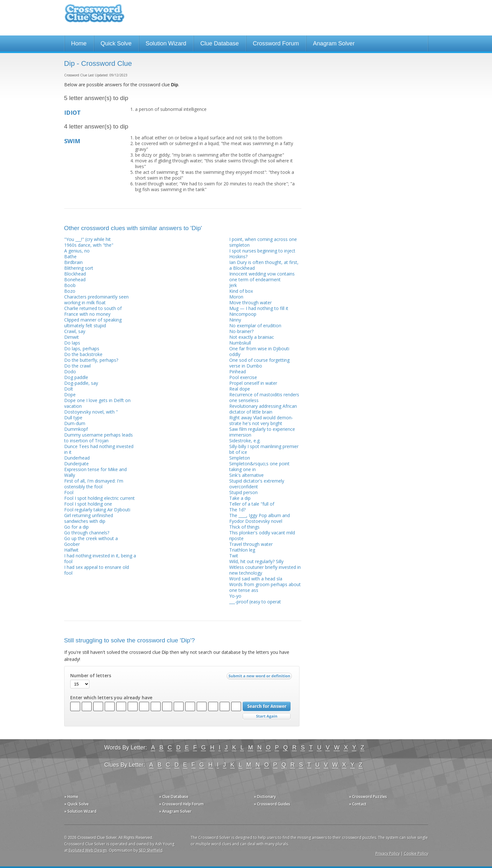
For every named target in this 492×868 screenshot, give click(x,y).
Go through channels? (87, 533)
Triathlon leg (242, 550)
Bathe (70, 256)
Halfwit (71, 550)
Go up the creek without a (91, 538)
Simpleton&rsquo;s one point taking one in (259, 466)
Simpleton (240, 458)
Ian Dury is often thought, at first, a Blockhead (264, 265)
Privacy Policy (388, 853)
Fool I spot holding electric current (99, 498)
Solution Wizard (166, 43)
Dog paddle (76, 377)
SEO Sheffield (151, 850)
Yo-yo (235, 596)
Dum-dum (75, 423)
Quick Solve (116, 43)
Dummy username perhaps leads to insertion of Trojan (98, 438)
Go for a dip (76, 527)
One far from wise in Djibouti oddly (259, 351)
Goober (72, 544)
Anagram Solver (334, 43)
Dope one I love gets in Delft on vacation (97, 403)
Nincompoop (243, 314)
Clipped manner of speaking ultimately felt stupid (93, 323)
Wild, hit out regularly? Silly (256, 561)
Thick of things (244, 527)
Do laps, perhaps (82, 349)
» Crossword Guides (272, 804)
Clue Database (219, 43)
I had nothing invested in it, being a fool (100, 558)
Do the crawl (77, 366)
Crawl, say (75, 331)
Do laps (72, 343)
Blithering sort (79, 268)
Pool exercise (243, 377)
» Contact (358, 804)
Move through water (250, 302)
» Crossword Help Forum (181, 804)
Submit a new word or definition (260, 678)
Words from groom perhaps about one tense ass (265, 587)
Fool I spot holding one (88, 504)
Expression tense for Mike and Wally (95, 472)
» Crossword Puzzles (368, 797)
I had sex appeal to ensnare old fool (97, 570)
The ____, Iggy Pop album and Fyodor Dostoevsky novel (260, 518)
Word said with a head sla (256, 579)
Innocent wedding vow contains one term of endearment (262, 277)
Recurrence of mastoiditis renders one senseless (264, 397)
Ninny (235, 320)
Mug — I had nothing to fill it (259, 308)
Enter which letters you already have (111, 698)
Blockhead (75, 274)
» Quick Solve (76, 804)
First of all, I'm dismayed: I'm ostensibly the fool (94, 484)
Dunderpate (76, 464)
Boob (70, 285)
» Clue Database (174, 797)
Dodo (70, 372)
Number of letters (91, 676)
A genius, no (77, 251)
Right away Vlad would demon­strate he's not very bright (261, 420)
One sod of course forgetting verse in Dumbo (259, 363)
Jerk (233, 285)
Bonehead (75, 279)
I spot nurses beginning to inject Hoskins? (262, 254)
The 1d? (237, 510)
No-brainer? (241, 331)
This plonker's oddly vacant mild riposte (262, 535)
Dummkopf (76, 429)
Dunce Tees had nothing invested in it (99, 449)
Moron (236, 297)
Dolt (69, 389)
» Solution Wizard (80, 811)
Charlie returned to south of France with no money (93, 311)
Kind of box (241, 291)
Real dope (240, 389)
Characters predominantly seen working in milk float (96, 300)
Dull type (73, 418)
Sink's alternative (246, 475)
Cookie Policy (416, 853)
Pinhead (238, 372)
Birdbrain (73, 262)
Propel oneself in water (253, 383)
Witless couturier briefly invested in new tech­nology (265, 570)
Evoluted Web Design (88, 850)
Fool (69, 492)
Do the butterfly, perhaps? (91, 360)
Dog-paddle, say (81, 383)
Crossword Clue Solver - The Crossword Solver (95, 16)
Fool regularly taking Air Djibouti (97, 510)
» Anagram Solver (175, 811)
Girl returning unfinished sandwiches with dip (89, 518)
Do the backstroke (83, 354)
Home (79, 43)
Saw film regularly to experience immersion (262, 432)
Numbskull (240, 343)
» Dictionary (265, 797)
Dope (70, 395)
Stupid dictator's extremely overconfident (257, 484)
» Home (71, 797)
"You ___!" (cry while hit (87, 239)
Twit (234, 556)
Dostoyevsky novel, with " (91, 412)
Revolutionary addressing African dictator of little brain (263, 409)
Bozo (70, 291)
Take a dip (240, 498)
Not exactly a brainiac (252, 337)
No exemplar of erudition (255, 325)
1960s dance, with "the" (89, 245)
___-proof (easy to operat (255, 602)
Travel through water (251, 544)
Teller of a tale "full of (252, 504)
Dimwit (72, 337)
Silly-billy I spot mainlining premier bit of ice (264, 449)
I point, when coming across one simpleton (263, 242)
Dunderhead (77, 458)
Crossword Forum (276, 43)
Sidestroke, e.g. (245, 441)
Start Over (267, 716)
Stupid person (243, 492)
